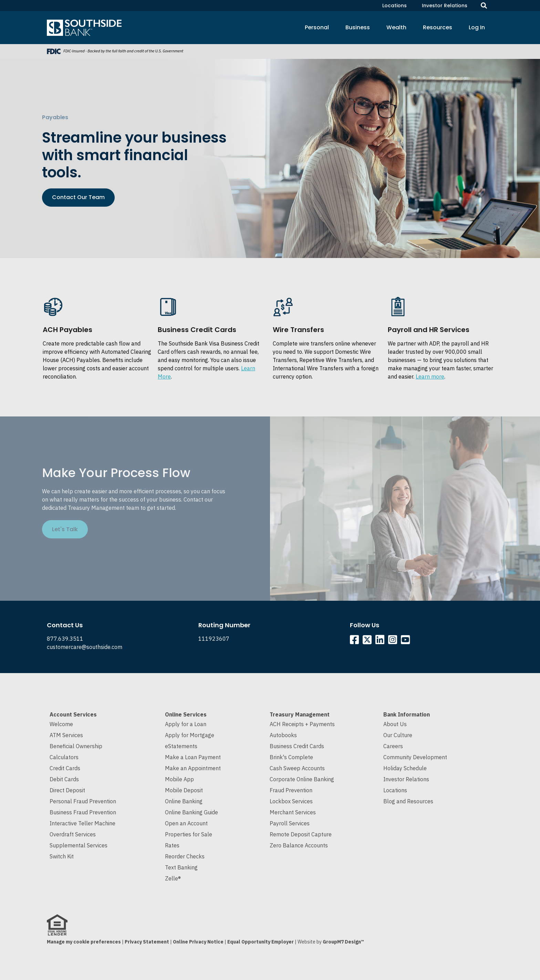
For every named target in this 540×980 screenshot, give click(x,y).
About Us (395, 724)
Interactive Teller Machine (82, 823)
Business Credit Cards (297, 746)
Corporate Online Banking (302, 779)
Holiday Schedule (405, 768)
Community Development (415, 757)
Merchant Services (293, 812)
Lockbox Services (291, 801)
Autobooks (283, 735)
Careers (393, 746)
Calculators (64, 757)
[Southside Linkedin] (381, 641)
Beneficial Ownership (76, 746)
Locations (394, 6)
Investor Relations (445, 6)
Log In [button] (477, 27)
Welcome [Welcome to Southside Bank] (61, 724)
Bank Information (407, 714)
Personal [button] (317, 27)
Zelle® (173, 878)
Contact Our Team (78, 197)
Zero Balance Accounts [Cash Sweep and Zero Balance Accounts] (299, 845)
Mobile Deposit (184, 790)
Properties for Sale (189, 834)
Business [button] (358, 27)
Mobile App (179, 779)
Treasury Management (300, 714)
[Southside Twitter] (368, 641)
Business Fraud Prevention (83, 812)
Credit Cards (65, 768)
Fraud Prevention (291, 790)
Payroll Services (290, 823)
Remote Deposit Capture (301, 834)
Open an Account (186, 823)
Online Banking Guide (191, 812)
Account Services (73, 714)
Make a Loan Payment (193, 757)
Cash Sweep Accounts (297, 768)
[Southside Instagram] (394, 641)
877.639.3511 (65, 639)
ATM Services (66, 735)
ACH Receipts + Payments (302, 724)
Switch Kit (62, 856)
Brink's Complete (291, 757)
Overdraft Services (73, 834)
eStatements (181, 746)
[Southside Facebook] (356, 641)
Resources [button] (438, 27)
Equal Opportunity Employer (261, 942)
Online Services (186, 714)
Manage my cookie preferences (84, 942)
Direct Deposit (67, 790)
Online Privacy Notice (198, 942)
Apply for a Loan (186, 724)
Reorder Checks (185, 856)
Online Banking (184, 801)
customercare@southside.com (85, 647)
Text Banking (181, 867)
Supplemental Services (79, 845)
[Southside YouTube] (407, 641)
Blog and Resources (408, 801)
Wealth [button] (396, 27)
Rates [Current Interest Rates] (172, 845)
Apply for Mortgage (190, 735)
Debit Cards (64, 779)
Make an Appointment (193, 768)
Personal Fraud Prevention (83, 801)
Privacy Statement (147, 942)
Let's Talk (65, 529)
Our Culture (398, 735)
